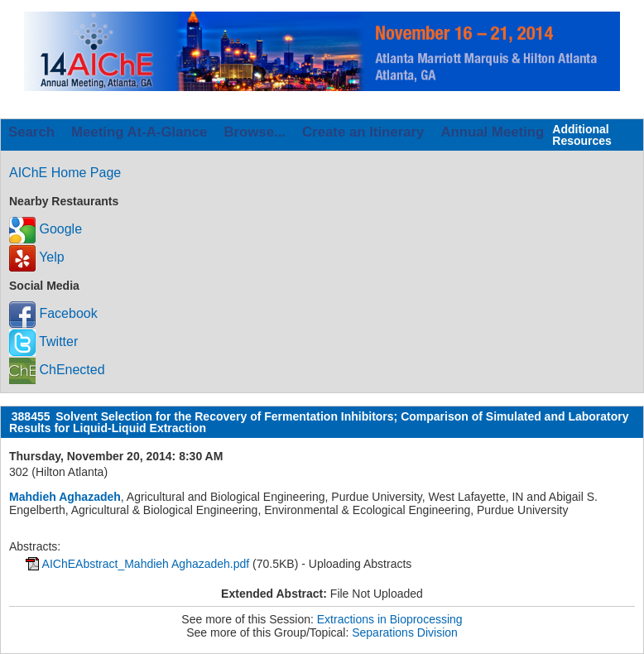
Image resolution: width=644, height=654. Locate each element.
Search (31, 132)
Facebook (53, 313)
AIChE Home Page (65, 173)
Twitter (43, 341)
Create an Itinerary (363, 132)
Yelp (37, 257)
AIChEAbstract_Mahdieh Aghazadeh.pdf (146, 564)
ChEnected (57, 370)
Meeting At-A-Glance (139, 132)
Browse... (255, 132)
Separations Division (405, 632)
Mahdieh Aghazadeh (65, 497)
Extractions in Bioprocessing (390, 619)
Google (46, 229)
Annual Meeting (492, 132)
